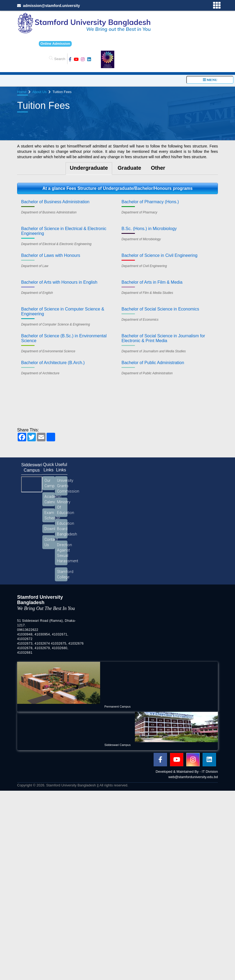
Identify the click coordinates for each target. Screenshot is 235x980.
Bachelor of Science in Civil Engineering (160, 255)
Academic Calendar (50, 499)
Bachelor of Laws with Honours (51, 255)
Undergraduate (89, 168)
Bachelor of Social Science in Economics (160, 309)
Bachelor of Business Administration (55, 202)
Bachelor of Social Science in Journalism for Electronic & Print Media (163, 338)
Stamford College (62, 574)
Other (158, 168)
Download (50, 529)
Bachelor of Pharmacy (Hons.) (150, 202)
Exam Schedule (50, 515)
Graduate (130, 168)
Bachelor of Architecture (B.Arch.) (53, 363)
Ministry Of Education (62, 507)
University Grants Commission (62, 486)
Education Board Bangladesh (62, 529)
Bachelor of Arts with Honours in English (59, 282)
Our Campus (50, 483)
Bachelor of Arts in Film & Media (152, 282)
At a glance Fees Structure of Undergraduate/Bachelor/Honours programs (117, 188)
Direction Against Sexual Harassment (62, 553)
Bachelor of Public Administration (153, 363)
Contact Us (50, 542)
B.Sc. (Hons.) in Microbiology (149, 229)
